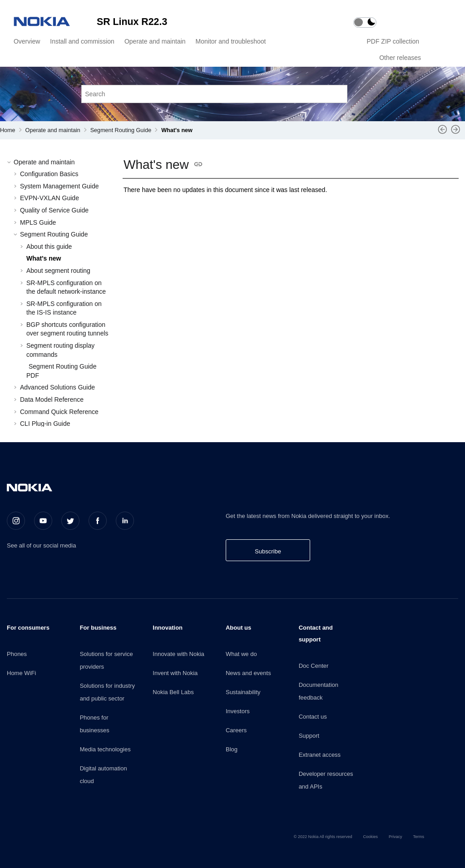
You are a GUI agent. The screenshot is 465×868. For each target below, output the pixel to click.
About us (238, 628)
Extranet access (320, 755)
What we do (241, 654)
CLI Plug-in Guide (45, 424)
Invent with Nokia (175, 673)
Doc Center (314, 666)
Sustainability (243, 692)
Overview (27, 41)
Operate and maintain (155, 41)
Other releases (400, 58)
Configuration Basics (49, 174)
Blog (232, 749)
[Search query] (214, 94)
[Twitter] (70, 521)
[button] (10, 163)
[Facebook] (98, 521)
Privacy (396, 837)
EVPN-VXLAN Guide (49, 198)
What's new (177, 130)
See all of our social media (41, 545)
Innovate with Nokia (178, 654)
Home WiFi (21, 673)
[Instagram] (16, 521)
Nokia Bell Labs (173, 692)
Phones (17, 654)
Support (309, 736)
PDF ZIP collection (394, 41)
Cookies (370, 837)
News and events (248, 673)
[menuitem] (25, 41)
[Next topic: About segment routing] (456, 133)
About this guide (49, 247)
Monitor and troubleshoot (231, 41)
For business (98, 628)
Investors (238, 711)
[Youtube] (43, 521)
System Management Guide (59, 186)
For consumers (28, 628)
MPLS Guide (38, 222)
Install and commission (82, 41)
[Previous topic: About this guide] (443, 133)
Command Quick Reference (59, 412)
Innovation (168, 628)
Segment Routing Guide (121, 130)
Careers (236, 730)
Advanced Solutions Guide (57, 387)
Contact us (313, 717)
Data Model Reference (52, 399)
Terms (419, 837)
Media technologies (105, 749)
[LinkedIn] (125, 521)
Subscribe (268, 551)
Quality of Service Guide (54, 210)
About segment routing (58, 271)
